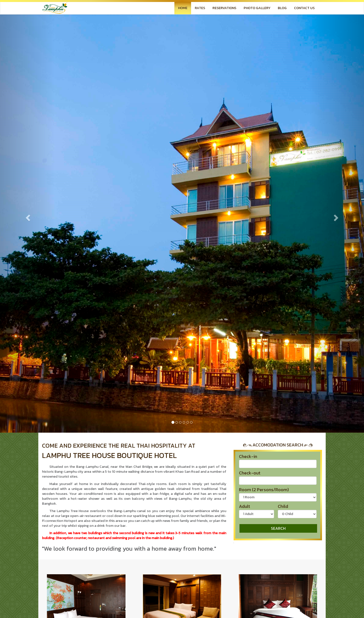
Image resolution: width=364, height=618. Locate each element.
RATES (200, 8)
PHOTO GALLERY (257, 8)
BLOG (282, 8)
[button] (27, 216)
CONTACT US (304, 8)
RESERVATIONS (224, 8)
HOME (183, 8)
